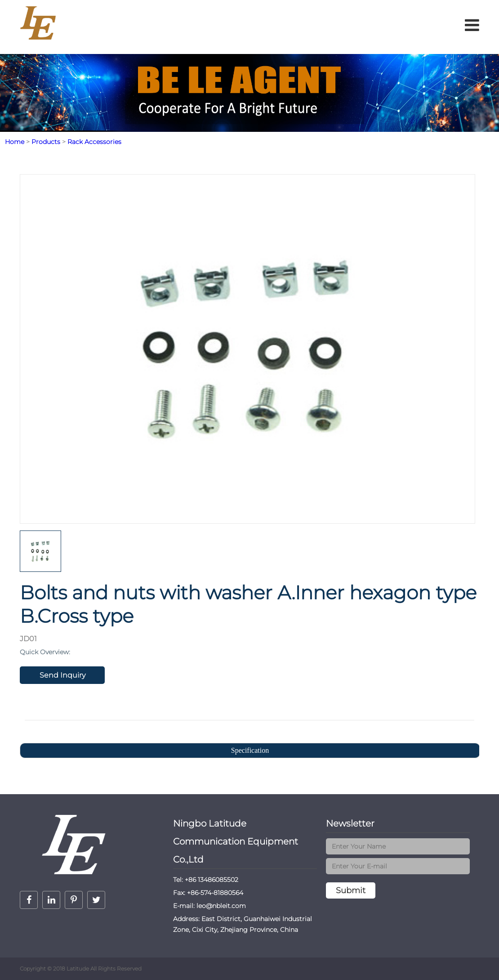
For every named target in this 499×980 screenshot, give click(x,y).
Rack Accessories (94, 142)
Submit (351, 890)
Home (15, 142)
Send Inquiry (62, 675)
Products (46, 142)
